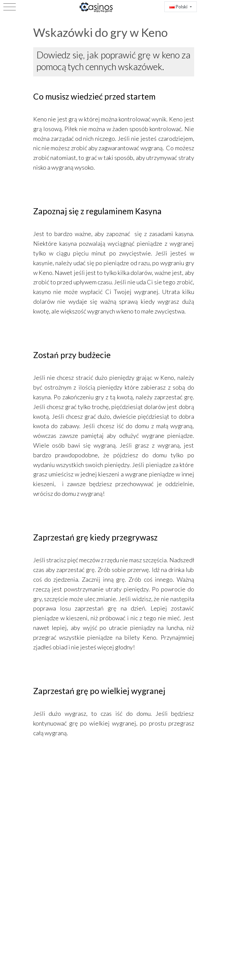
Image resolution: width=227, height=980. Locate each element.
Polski (179, 7)
